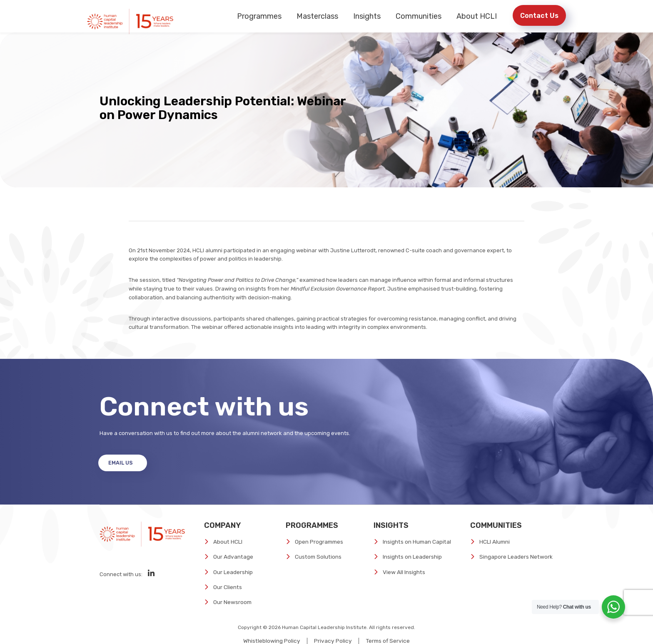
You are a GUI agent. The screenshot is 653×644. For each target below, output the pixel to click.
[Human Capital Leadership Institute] (132, 21)
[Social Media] (151, 584)
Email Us (122, 473)
